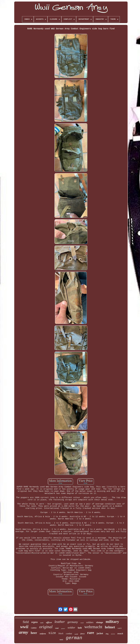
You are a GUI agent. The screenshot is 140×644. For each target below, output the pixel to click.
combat (69, 634)
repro (34, 622)
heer (34, 633)
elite (113, 634)
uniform (43, 634)
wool (82, 623)
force (83, 634)
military (112, 622)
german (74, 638)
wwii (24, 627)
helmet (110, 627)
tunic (61, 640)
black (61, 633)
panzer (63, 628)
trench (120, 634)
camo (34, 628)
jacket (100, 633)
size (52, 633)
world (76, 634)
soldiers (90, 622)
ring (107, 634)
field (26, 622)
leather (60, 622)
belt (80, 628)
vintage (100, 622)
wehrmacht (93, 627)
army (23, 632)
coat (57, 628)
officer (49, 622)
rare (91, 633)
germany (73, 622)
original (46, 627)
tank (42, 623)
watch (120, 628)
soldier (71, 628)
